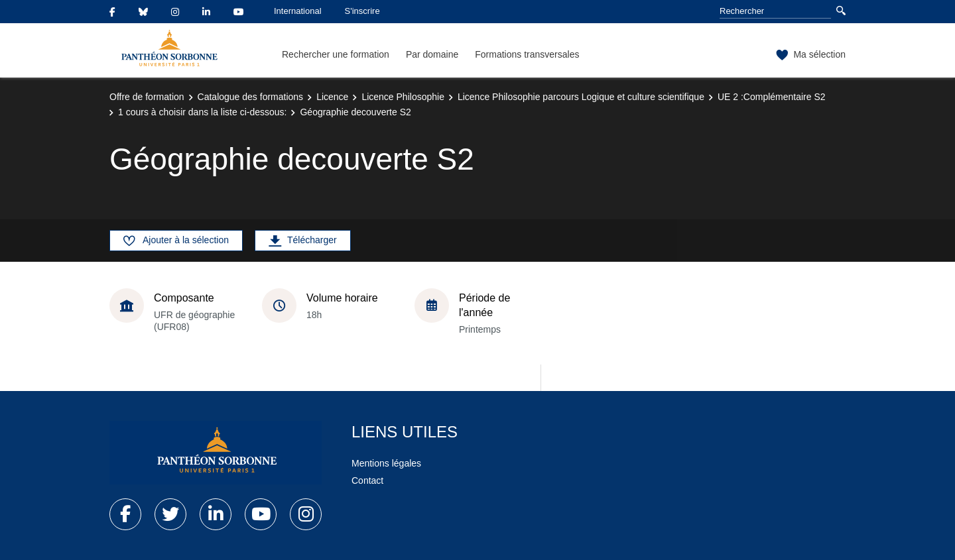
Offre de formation (147, 97)
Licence (332, 97)
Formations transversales (527, 54)
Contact (367, 480)
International (298, 11)
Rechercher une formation (336, 54)
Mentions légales (386, 463)
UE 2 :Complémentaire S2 (772, 97)
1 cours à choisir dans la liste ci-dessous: (202, 112)
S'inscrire (362, 11)
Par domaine (432, 54)
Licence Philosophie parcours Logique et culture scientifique (581, 97)
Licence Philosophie (403, 97)
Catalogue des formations (251, 97)
